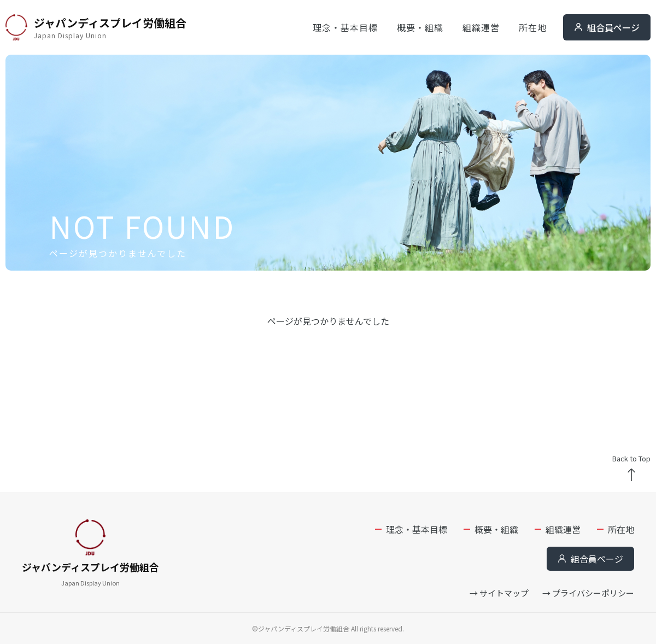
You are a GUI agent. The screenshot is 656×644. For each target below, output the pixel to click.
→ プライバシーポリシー (588, 593)
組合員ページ (607, 27)
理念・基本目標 (345, 27)
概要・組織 (420, 27)
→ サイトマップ (499, 593)
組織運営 (481, 27)
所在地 (533, 27)
